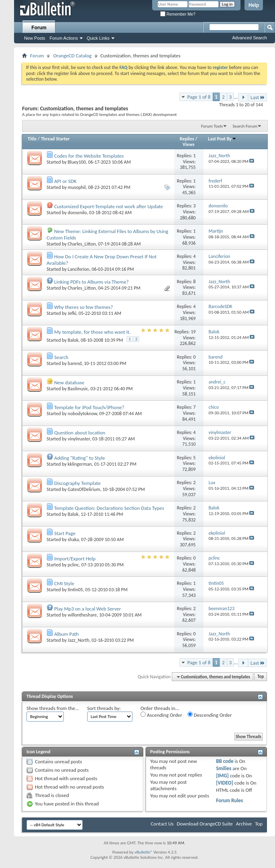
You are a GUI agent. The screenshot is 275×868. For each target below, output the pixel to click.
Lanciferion (79, 269)
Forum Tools (212, 126)
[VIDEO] (225, 783)
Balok (73, 340)
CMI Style (64, 583)
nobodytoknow (82, 414)
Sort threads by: (104, 708)
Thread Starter (55, 139)
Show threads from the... (53, 708)
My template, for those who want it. (92, 332)
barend (75, 363)
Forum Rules (229, 800)
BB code (225, 761)
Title (32, 139)
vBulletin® (144, 852)
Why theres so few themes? (84, 307)
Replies (187, 139)
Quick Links (98, 38)
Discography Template (77, 483)
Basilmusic (78, 389)
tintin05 (75, 590)
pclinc (73, 565)
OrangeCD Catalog (72, 56)
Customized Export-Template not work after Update (109, 206)
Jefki (72, 313)
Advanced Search (250, 38)
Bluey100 (77, 162)
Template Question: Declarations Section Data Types (109, 508)
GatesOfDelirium (84, 489)
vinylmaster (79, 439)
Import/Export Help (75, 559)
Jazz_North (79, 640)
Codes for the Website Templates (89, 156)
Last (258, 97)
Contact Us (162, 824)
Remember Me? (178, 14)
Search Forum (245, 126)
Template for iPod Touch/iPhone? (89, 407)
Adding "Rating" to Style (79, 458)
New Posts (35, 38)
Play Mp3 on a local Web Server (88, 609)
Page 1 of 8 (199, 97)
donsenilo (77, 213)
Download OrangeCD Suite (205, 824)
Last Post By (222, 139)
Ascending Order (161, 715)
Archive (244, 824)
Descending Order (210, 715)
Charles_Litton (82, 244)
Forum (39, 28)
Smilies (224, 768)
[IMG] (222, 776)
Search (61, 357)
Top (261, 677)
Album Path (66, 634)
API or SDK (65, 181)
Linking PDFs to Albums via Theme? (92, 282)
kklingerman (80, 464)
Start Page (65, 533)
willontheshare (82, 615)
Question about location (80, 433)
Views (189, 144)
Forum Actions (64, 38)
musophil (77, 187)
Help (254, 5)
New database (69, 382)
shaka (73, 539)
